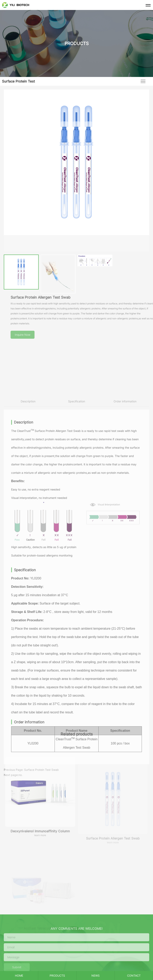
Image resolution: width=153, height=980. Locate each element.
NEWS (96, 976)
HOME (19, 976)
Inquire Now (35, 335)
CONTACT (134, 976)
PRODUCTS (57, 976)
